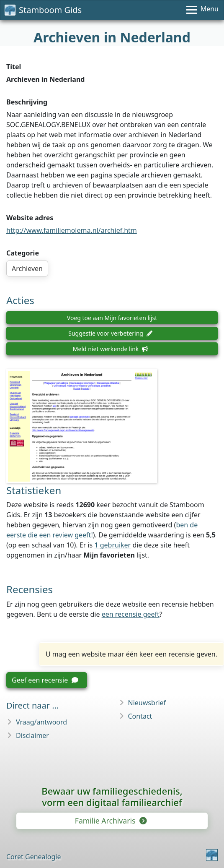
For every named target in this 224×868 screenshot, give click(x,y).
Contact (140, 716)
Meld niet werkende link (110, 349)
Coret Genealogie (33, 857)
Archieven (27, 268)
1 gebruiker (112, 545)
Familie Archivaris (110, 821)
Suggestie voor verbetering (110, 333)
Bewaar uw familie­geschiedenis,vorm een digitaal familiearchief (112, 796)
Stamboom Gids (43, 10)
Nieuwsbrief (147, 703)
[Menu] (202, 10)
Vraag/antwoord (41, 722)
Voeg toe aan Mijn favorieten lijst (112, 318)
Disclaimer (32, 735)
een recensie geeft (131, 614)
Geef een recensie (45, 680)
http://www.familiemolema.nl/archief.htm (72, 230)
